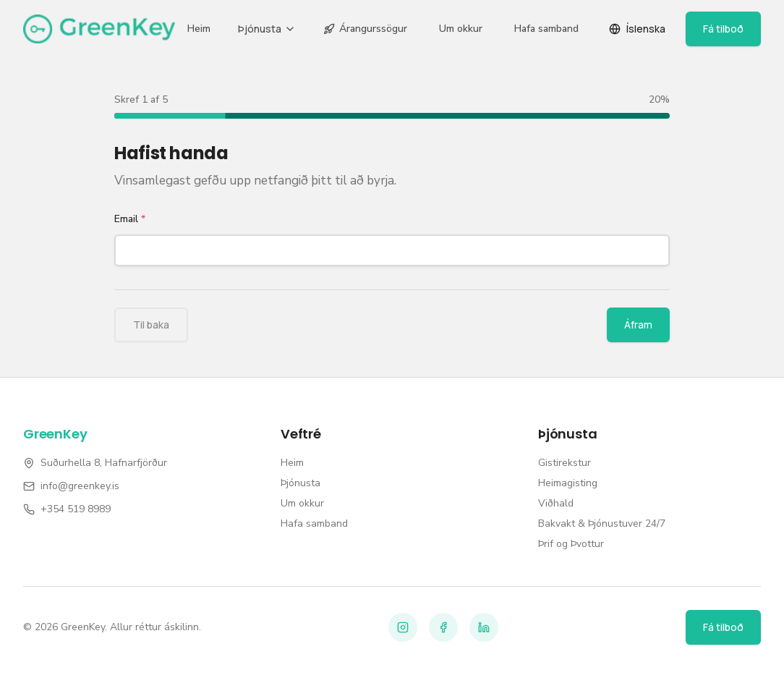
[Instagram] (403, 627)
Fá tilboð (723, 29)
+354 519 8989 (76, 509)
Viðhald (556, 503)
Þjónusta (267, 29)
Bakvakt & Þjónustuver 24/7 (602, 523)
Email (130, 219)
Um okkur (461, 29)
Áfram (638, 325)
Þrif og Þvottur (571, 544)
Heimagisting (568, 483)
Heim (199, 29)
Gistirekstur (564, 463)
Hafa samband (546, 29)
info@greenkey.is (80, 486)
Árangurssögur (365, 29)
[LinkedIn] (484, 627)
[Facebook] (443, 627)
